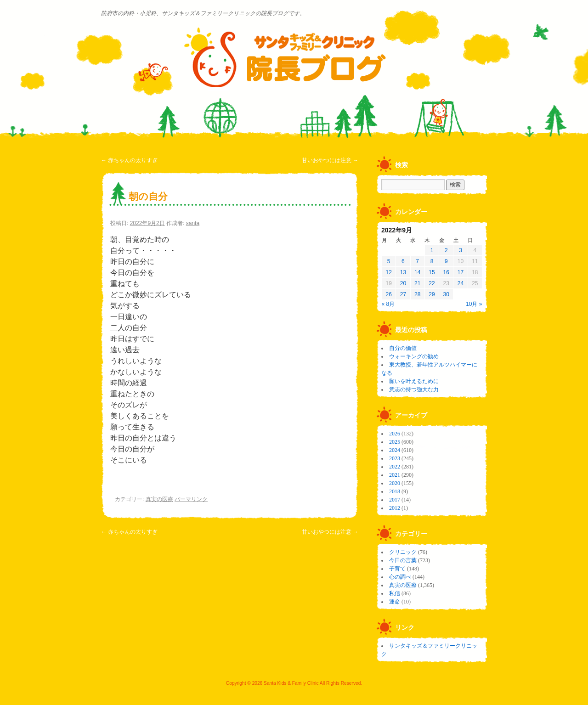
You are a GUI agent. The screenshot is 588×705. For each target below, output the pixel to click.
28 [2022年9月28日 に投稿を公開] (417, 294)
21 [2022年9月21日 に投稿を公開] (417, 283)
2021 (395, 475)
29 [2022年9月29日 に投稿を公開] (432, 294)
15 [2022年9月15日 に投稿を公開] (432, 272)
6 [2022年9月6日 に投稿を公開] (403, 261)
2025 (395, 442)
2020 (395, 483)
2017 (395, 500)
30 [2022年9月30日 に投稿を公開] (446, 294)
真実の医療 (159, 499)
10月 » (474, 304)
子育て (397, 569)
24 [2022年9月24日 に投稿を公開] (461, 283)
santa (193, 223)
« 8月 (388, 304)
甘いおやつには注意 (330, 160)
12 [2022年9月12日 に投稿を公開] (388, 272)
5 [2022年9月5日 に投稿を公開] (389, 261)
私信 (395, 593)
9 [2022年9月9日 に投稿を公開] (446, 261)
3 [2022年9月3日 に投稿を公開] (461, 250)
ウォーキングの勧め (414, 356)
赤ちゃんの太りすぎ (129, 160)
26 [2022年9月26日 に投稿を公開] (388, 294)
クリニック (403, 552)
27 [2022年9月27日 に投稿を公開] (403, 294)
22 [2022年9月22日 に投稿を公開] (432, 283)
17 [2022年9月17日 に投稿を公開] (461, 272)
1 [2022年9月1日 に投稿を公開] (432, 250)
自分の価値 (403, 348)
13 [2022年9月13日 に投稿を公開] (403, 272)
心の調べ (400, 577)
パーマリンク (191, 499)
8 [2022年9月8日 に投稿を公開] (432, 261)
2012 (395, 508)
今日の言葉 (403, 560)
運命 (395, 602)
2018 (395, 491)
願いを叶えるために (414, 381)
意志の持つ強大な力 (414, 389)
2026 (395, 434)
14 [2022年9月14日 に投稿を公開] (417, 272)
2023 (395, 458)
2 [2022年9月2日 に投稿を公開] (446, 250)
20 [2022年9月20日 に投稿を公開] (403, 283)
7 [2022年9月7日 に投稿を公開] (417, 261)
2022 (395, 467)
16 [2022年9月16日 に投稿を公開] (446, 272)
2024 (395, 450)
